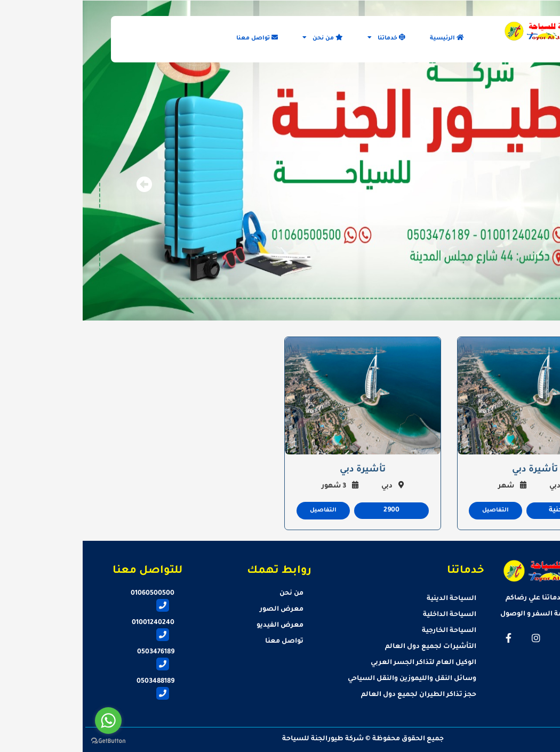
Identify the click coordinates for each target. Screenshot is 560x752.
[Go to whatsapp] (26, 721)
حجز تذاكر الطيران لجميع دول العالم (336, 695)
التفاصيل (413, 510)
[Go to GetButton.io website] (26, 741)
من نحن (240, 38)
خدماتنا (304, 38)
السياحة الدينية (369, 599)
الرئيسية (364, 38)
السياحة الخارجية (366, 631)
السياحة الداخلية (367, 615)
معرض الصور (199, 610)
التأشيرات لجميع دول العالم (348, 647)
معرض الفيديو (197, 626)
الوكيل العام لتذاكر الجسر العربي (341, 663)
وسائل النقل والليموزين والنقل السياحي (329, 679)
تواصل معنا (174, 38)
